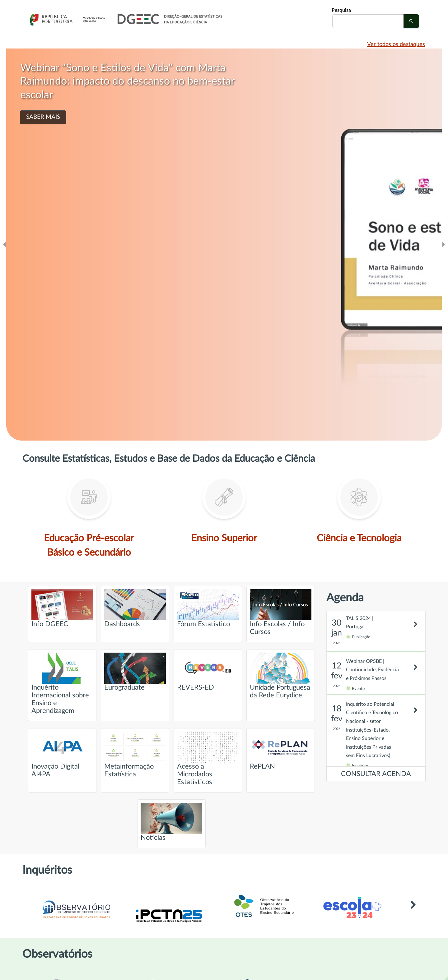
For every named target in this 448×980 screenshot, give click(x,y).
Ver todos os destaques (396, 44)
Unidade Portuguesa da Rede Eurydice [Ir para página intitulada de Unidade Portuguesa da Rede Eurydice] (281, 676)
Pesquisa (341, 10)
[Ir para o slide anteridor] (4, 245)
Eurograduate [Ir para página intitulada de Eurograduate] (135, 672)
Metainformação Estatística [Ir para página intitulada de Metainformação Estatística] (135, 755)
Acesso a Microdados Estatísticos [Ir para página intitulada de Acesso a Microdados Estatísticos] (208, 758)
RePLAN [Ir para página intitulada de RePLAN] (281, 751)
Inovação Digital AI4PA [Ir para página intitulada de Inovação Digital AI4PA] (62, 755)
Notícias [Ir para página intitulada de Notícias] (171, 822)
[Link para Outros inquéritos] (413, 914)
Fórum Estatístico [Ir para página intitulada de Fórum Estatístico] (208, 608)
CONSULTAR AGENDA (376, 774)
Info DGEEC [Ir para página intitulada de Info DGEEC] (62, 608)
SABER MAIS (43, 117)
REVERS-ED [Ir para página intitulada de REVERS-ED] (208, 672)
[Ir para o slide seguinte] (444, 245)
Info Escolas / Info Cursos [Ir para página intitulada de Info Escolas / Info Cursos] (281, 612)
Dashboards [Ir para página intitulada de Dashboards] (135, 608)
